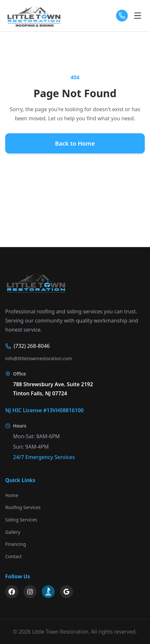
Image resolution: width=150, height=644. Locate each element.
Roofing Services (23, 507)
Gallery (13, 532)
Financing (16, 544)
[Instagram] (30, 592)
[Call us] (122, 16)
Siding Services (21, 520)
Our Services (75, 169)
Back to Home (75, 143)
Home (12, 495)
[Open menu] (138, 16)
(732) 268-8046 (27, 346)
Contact (14, 556)
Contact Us (75, 195)
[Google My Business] (67, 592)
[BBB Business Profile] (48, 592)
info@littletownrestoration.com (39, 358)
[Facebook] (12, 592)
